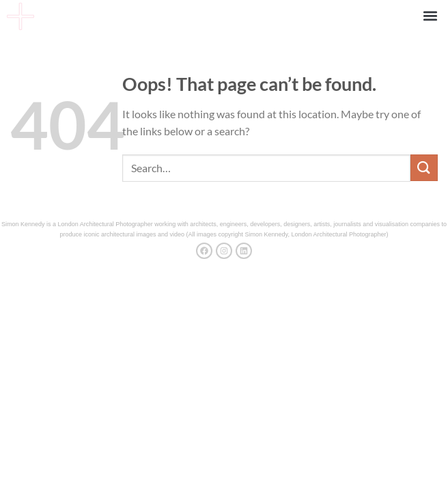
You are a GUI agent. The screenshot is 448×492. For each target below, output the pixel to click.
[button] (430, 15)
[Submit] (424, 168)
